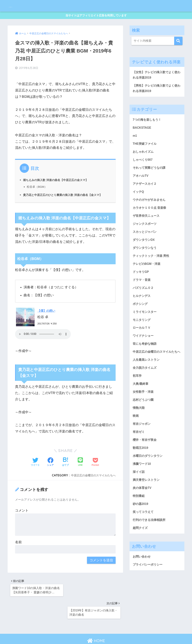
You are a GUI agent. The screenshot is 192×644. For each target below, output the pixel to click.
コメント (22, 515)
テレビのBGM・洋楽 (147, 277)
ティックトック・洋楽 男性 (152, 269)
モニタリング (142, 337)
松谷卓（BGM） (38, 185)
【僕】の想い (47, 315)
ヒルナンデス (142, 311)
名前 (18, 546)
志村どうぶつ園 (144, 427)
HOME (96, 628)
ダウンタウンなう (145, 260)
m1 (135, 141)
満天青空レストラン (147, 512)
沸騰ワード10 (142, 495)
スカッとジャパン (145, 243)
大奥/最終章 (141, 410)
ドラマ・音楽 (142, 294)
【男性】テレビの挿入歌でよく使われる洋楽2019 (156, 92)
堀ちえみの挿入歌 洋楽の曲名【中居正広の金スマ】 (60, 179)
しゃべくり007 (143, 167)
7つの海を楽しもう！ (148, 124)
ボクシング (141, 319)
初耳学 (137, 402)
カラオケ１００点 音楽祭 (151, 218)
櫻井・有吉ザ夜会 (145, 470)
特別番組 (139, 529)
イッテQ (139, 201)
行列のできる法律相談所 (150, 554)
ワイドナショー (144, 353)
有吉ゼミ (139, 461)
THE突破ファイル (145, 150)
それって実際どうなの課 (150, 175)
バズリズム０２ (144, 302)
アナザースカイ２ (145, 192)
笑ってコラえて (144, 546)
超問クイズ (141, 563)
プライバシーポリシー (149, 601)
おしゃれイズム (144, 158)
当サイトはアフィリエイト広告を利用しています (96, 17)
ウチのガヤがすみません (150, 209)
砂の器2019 (141, 537)
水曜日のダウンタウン (149, 487)
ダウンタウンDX (144, 252)
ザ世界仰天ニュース (147, 226)
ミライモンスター (145, 328)
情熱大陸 (139, 436)
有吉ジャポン (142, 453)
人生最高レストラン (147, 385)
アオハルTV (141, 184)
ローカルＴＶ (142, 345)
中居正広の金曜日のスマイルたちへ (90, 480)
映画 (136, 444)
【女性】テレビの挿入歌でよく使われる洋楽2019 (156, 78)
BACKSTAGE (143, 133)
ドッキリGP (141, 285)
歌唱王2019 (141, 478)
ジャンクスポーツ (145, 235)
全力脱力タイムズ (145, 393)
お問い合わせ (142, 592)
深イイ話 (139, 504)
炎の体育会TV (143, 521)
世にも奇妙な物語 (145, 362)
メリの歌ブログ (25, 6)
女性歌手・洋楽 (144, 419)
